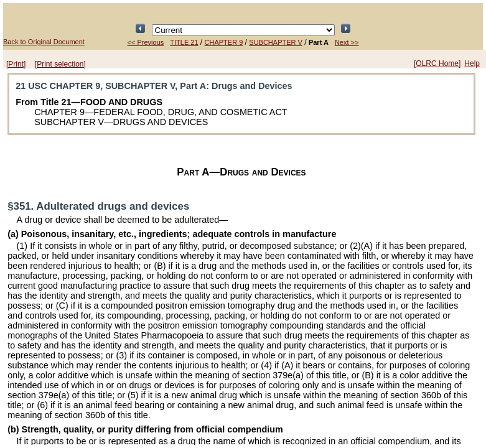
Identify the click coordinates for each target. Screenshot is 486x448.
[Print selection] (60, 64)
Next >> (347, 42)
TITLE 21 (184, 42)
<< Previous (146, 42)
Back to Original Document (44, 42)
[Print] (16, 64)
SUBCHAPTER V (276, 42)
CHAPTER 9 (224, 42)
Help (472, 63)
